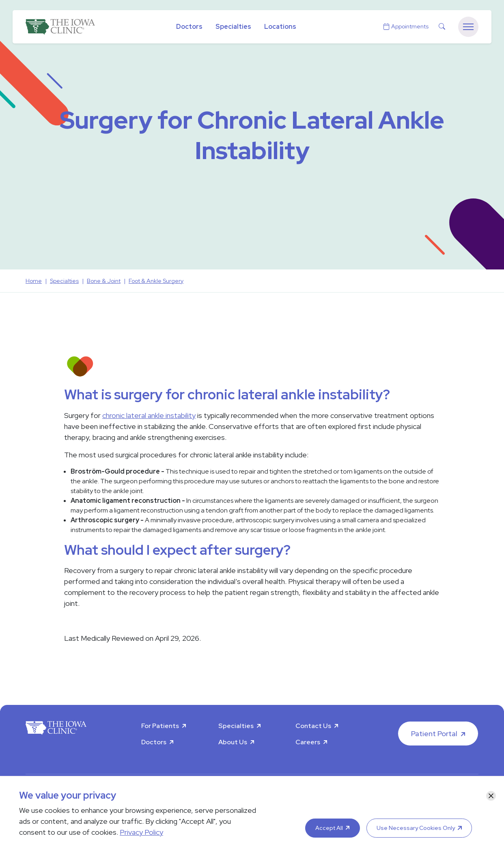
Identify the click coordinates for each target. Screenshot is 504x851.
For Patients (160, 726)
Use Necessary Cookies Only (416, 828)
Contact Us (313, 726)
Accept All (329, 828)
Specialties (233, 27)
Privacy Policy (141, 832)
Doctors (189, 27)
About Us (233, 742)
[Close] (491, 796)
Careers (308, 742)
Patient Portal (434, 734)
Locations (280, 27)
